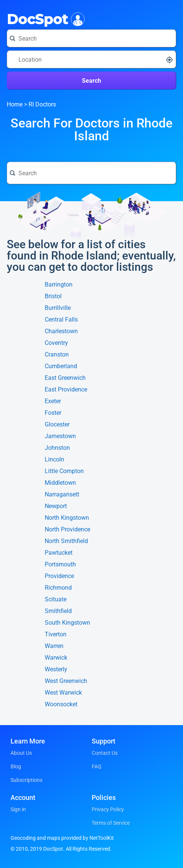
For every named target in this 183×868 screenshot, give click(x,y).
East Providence (66, 390)
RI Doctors (42, 104)
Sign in (18, 809)
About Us (21, 753)
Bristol (53, 296)
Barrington (59, 285)
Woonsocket (61, 704)
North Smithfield (66, 541)
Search (91, 81)
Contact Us (105, 753)
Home (15, 104)
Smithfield (58, 611)
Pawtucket (59, 553)
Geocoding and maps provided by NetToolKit (62, 838)
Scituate (56, 599)
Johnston (57, 448)
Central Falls (61, 320)
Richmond (58, 588)
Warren (54, 646)
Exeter (53, 401)
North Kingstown (67, 518)
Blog (16, 766)
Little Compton (64, 471)
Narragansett (62, 495)
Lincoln (54, 460)
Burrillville (58, 308)
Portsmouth (60, 565)
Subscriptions (26, 780)
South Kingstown (67, 623)
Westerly (56, 669)
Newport (56, 506)
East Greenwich (65, 378)
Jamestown (60, 436)
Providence (59, 576)
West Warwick (63, 693)
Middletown (60, 483)
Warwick (56, 658)
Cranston (57, 355)
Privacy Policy (108, 809)
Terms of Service (111, 823)
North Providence (67, 530)
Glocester (57, 425)
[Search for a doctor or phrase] (91, 38)
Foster (53, 413)
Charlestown (61, 331)
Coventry (56, 343)
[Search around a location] (91, 59)
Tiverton (56, 634)
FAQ (97, 766)
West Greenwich (66, 681)
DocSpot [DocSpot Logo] (44, 18)
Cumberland (61, 366)
